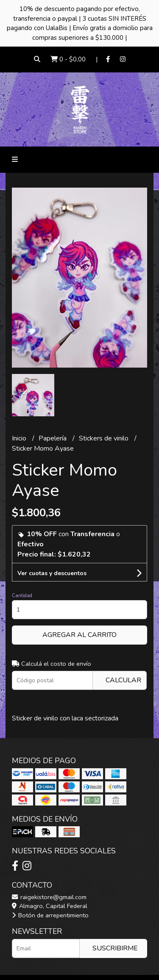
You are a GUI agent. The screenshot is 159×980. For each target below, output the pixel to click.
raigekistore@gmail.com (49, 897)
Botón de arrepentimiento (50, 915)
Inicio (20, 438)
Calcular (123, 680)
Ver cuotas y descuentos (52, 573)
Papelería (53, 438)
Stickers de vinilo (105, 438)
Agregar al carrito (79, 635)
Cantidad (22, 596)
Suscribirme (115, 948)
